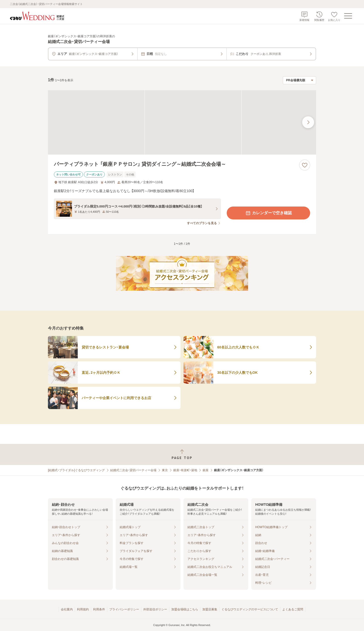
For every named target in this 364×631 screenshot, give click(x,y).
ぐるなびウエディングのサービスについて (250, 609)
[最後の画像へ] (308, 122)
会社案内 (67, 609)
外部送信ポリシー (155, 609)
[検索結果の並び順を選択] (299, 80)
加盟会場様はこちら (185, 609)
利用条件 (99, 609)
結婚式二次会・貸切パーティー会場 (133, 470)
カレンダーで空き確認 (268, 213)
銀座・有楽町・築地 (185, 470)
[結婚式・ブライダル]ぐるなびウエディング (76, 470)
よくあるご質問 (293, 609)
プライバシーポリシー (124, 609)
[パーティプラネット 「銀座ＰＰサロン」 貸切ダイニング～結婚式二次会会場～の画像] (182, 122)
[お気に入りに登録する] (305, 165)
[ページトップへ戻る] (182, 454)
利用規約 (83, 609)
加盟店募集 (210, 609)
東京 (165, 470)
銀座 (206, 470)
